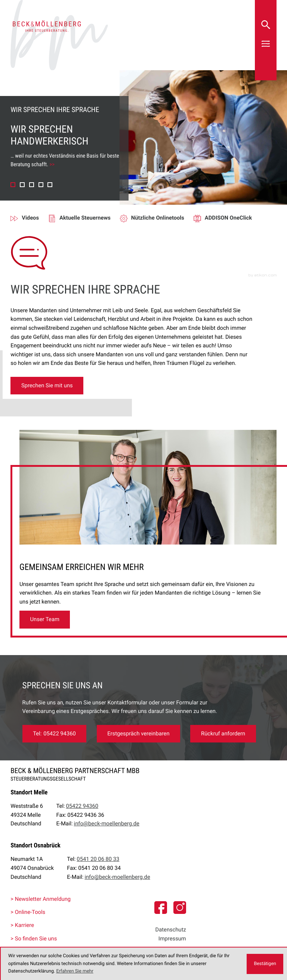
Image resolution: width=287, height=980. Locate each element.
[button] (13, 185)
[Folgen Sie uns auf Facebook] (161, 908)
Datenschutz (171, 930)
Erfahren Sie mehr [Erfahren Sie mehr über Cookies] (75, 971)
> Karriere (22, 925)
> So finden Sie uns (34, 939)
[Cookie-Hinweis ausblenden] (265, 964)
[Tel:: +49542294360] (55, 734)
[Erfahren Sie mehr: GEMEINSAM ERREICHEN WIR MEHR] (45, 620)
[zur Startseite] (59, 35)
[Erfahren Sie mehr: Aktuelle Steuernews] (84, 218)
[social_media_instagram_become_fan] (180, 908)
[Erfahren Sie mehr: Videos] (29, 218)
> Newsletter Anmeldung (41, 899)
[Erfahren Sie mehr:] (47, 386)
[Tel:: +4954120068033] (98, 859)
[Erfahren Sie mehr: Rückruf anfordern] (223, 734)
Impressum (172, 939)
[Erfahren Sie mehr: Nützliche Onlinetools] (157, 218)
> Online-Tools (28, 912)
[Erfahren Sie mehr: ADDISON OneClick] (227, 218)
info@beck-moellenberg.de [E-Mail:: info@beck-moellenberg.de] (107, 824)
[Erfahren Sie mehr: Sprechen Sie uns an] (139, 734)
